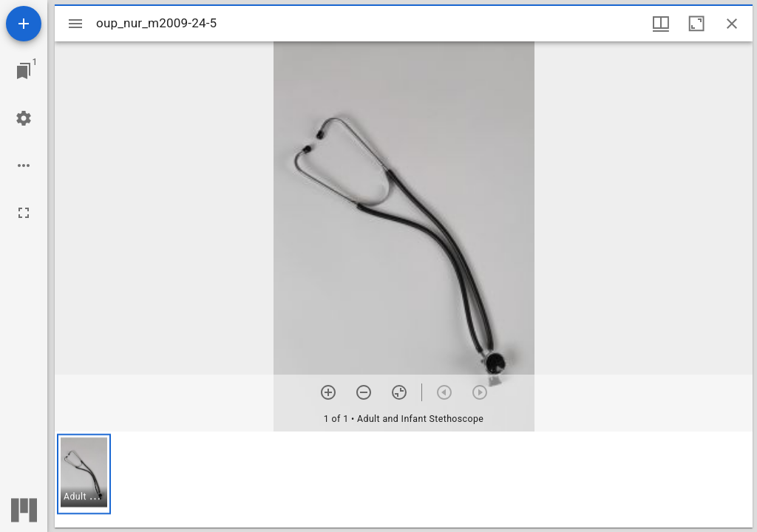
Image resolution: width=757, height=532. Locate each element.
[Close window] (732, 24)
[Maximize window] (696, 24)
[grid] (404, 480)
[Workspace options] (24, 166)
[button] (84, 474)
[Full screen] (24, 213)
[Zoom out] (364, 392)
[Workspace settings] (24, 118)
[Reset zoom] (399, 392)
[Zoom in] (328, 392)
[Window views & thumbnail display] (661, 24)
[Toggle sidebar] (75, 24)
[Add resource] (24, 24)
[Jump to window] (24, 71)
